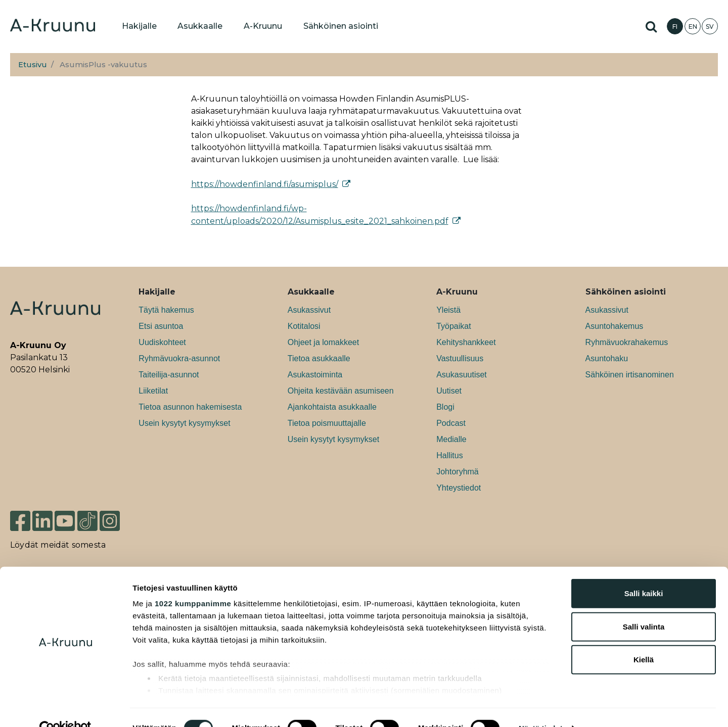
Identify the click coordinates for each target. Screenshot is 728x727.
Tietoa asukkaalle (319, 358)
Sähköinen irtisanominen (630, 375)
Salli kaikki (644, 573)
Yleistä (448, 310)
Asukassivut (309, 310)
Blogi (445, 407)
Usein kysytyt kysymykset (184, 423)
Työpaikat (453, 326)
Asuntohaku (607, 358)
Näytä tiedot (541, 707)
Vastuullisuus (460, 358)
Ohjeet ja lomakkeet (323, 342)
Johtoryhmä (458, 472)
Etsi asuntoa (161, 326)
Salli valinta (644, 605)
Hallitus (449, 455)
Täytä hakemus (166, 310)
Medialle (451, 439)
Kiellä (644, 639)
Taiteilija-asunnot (169, 375)
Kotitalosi (304, 326)
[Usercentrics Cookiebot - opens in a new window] (65, 707)
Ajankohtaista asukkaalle (332, 407)
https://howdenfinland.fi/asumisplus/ (265, 184)
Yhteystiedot (459, 488)
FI (675, 27)
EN (693, 27)
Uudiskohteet (162, 342)
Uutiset (449, 391)
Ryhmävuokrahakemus (627, 342)
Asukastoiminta (315, 375)
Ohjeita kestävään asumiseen (341, 391)
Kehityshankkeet (466, 342)
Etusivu (33, 65)
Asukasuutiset (462, 375)
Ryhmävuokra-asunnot (179, 358)
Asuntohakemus (615, 326)
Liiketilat (153, 391)
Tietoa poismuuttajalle (327, 423)
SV (710, 27)
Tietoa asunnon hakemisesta (190, 407)
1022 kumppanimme (193, 583)
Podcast (451, 423)
